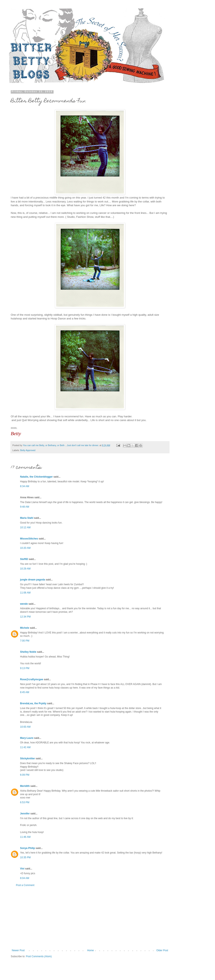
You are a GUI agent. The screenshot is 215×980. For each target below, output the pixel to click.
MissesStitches (29, 539)
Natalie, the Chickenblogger (36, 477)
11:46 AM (25, 837)
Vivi (22, 869)
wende (24, 604)
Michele (25, 628)
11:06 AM (25, 593)
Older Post (162, 950)
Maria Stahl (27, 518)
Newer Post (18, 950)
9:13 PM (25, 668)
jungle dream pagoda (33, 580)
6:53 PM (25, 802)
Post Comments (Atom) (39, 956)
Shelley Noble (28, 652)
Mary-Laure (27, 738)
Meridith (25, 786)
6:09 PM (25, 775)
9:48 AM (25, 507)
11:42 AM (25, 747)
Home (91, 950)
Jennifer (25, 814)
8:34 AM (25, 486)
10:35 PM (25, 857)
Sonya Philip (27, 848)
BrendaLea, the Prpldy (33, 703)
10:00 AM (25, 727)
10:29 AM (25, 569)
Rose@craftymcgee (32, 679)
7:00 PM (25, 641)
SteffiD (24, 559)
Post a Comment (25, 885)
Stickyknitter (27, 758)
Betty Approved (28, 450)
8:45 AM (25, 692)
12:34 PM (25, 617)
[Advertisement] (90, 918)
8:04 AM (25, 878)
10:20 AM (25, 548)
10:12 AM (25, 527)
